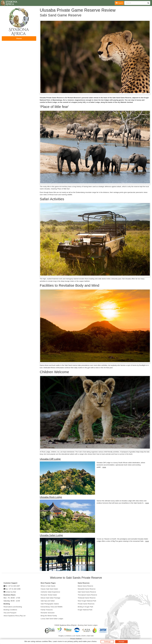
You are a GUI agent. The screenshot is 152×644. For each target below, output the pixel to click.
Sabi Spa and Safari (48, 601)
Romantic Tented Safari (49, 595)
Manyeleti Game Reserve (87, 589)
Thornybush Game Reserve (87, 595)
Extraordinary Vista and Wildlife (52, 607)
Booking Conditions (10, 610)
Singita (61, 636)
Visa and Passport (10, 613)
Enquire (120, 3)
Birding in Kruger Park (85, 607)
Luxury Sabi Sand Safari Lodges (52, 619)
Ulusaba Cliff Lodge (50, 459)
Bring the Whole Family (49, 616)
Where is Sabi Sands (48, 586)
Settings (107, 642)
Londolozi (68, 636)
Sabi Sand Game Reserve (87, 592)
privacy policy (73, 641)
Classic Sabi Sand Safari (49, 589)
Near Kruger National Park (87, 601)
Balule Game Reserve (85, 586)
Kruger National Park (85, 610)
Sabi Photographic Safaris (50, 604)
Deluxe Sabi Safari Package (50, 598)
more (104, 467)
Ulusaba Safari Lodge (51, 535)
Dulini (84, 636)
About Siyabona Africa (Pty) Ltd (14, 616)
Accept (121, 642)
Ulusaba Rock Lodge (51, 497)
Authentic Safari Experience (50, 592)
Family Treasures (47, 610)
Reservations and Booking (13, 607)
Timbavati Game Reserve (87, 598)
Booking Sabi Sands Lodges (88, 625)
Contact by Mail (11, 592)
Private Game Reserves (86, 604)
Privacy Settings (76, 639)
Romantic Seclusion (48, 613)
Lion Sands (76, 636)
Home (19, 38)
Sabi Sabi (90, 636)
